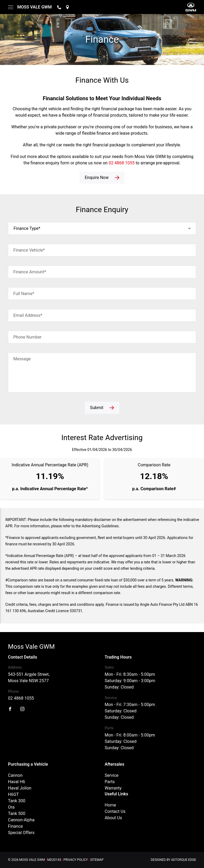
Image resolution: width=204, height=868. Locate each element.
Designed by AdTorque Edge (173, 860)
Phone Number (27, 337)
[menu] (11, 7)
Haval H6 (17, 782)
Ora (11, 807)
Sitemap (97, 860)
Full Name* (24, 294)
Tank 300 (17, 801)
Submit (97, 408)
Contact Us (115, 811)
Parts (110, 782)
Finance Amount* (30, 272)
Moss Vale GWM (35, 7)
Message (22, 359)
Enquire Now (97, 177)
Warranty (113, 788)
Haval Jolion (20, 788)
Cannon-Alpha (21, 820)
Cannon (15, 775)
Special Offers (21, 833)
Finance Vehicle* (29, 250)
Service (112, 775)
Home (110, 805)
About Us (113, 818)
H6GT (13, 794)
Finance (15, 826)
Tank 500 (17, 814)
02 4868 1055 (122, 163)
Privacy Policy (76, 860)
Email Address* (28, 315)
